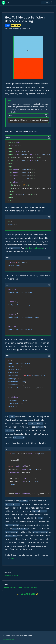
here (12, 558)
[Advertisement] (28, 611)
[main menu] (9, 3)
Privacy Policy (8, 640)
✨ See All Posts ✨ (28, 594)
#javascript (16, 25)
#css (7, 25)
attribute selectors (34, 248)
